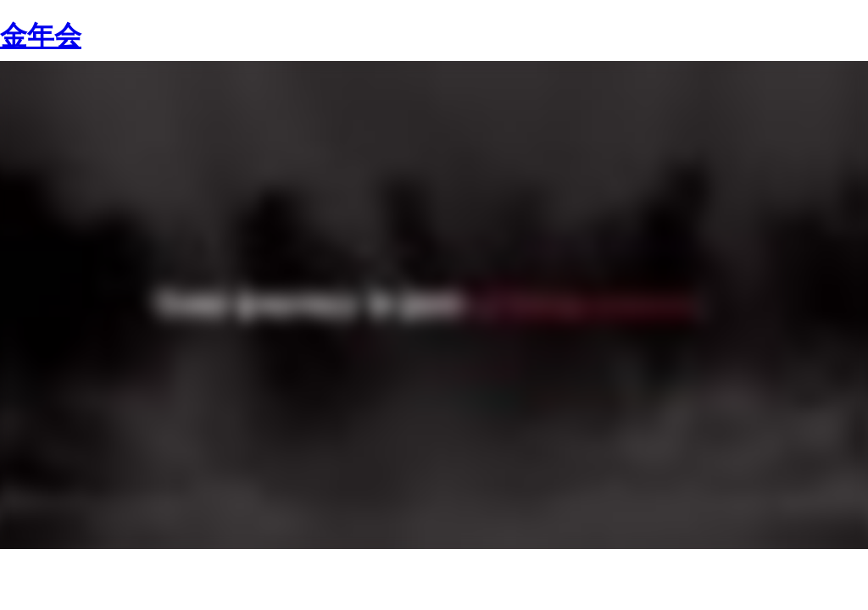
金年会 (41, 36)
